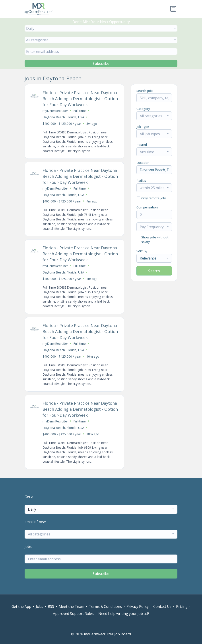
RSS (51, 606)
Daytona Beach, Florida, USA (63, 117)
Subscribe (101, 63)
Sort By (142, 251)
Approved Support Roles (73, 614)
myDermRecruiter (55, 111)
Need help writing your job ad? (124, 614)
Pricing (182, 606)
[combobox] (101, 28)
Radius (141, 181)
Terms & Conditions (105, 606)
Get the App (21, 606)
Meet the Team (71, 606)
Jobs (40, 606)
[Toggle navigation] (173, 9)
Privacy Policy (138, 606)
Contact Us (162, 606)
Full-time (80, 111)
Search (154, 271)
